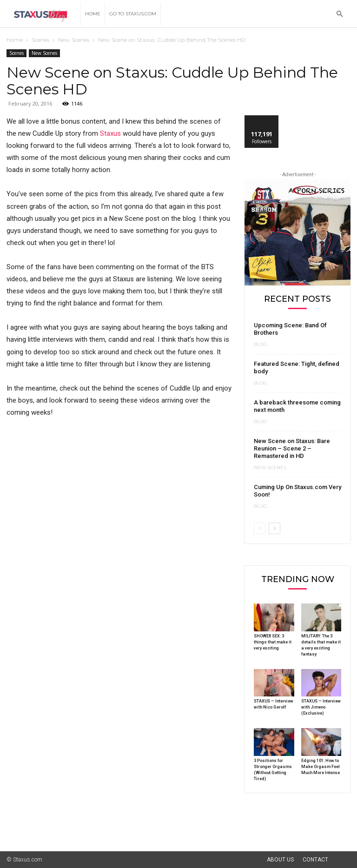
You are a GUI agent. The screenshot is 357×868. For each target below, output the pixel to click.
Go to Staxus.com (133, 14)
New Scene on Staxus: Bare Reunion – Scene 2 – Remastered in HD (292, 448)
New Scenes (74, 40)
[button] (339, 14)
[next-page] (274, 528)
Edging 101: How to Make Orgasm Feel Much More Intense (321, 767)
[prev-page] (260, 528)
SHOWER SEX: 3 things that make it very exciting (273, 642)
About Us (280, 860)
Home (93, 14)
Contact (315, 860)
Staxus (110, 133)
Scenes (40, 40)
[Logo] (43, 14)
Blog (261, 345)
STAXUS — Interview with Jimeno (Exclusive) (321, 707)
